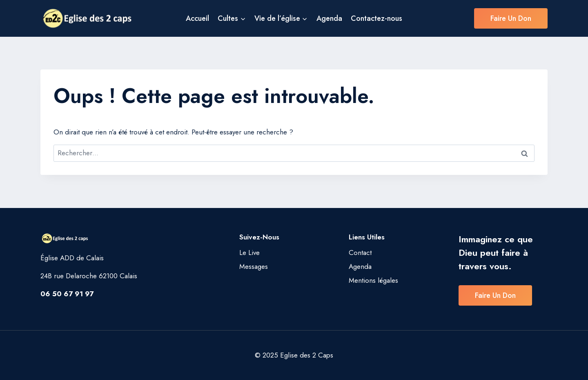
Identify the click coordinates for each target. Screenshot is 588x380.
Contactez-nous (376, 18)
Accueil (197, 18)
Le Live (249, 253)
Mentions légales (373, 280)
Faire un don (511, 18)
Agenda (329, 18)
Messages (254, 266)
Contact (360, 253)
